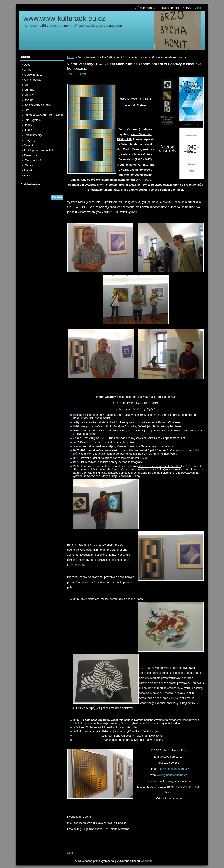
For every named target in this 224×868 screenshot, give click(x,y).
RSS (188, 8)
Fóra (27, 176)
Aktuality (29, 90)
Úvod (70, 57)
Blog (27, 85)
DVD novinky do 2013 (37, 105)
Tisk (199, 8)
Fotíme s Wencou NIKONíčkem (43, 115)
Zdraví (28, 170)
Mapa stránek (171, 8)
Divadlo (29, 100)
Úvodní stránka (147, 8)
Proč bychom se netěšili (39, 150)
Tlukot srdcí (31, 155)
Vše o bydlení (32, 160)
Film (26, 110)
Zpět (70, 853)
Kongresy (30, 140)
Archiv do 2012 (33, 75)
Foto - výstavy (33, 120)
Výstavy (29, 165)
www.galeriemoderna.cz (172, 775)
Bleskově (30, 95)
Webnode (146, 861)
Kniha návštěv (33, 80)
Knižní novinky (33, 135)
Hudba (28, 130)
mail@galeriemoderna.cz (173, 769)
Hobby (28, 125)
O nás (28, 70)
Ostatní (28, 145)
